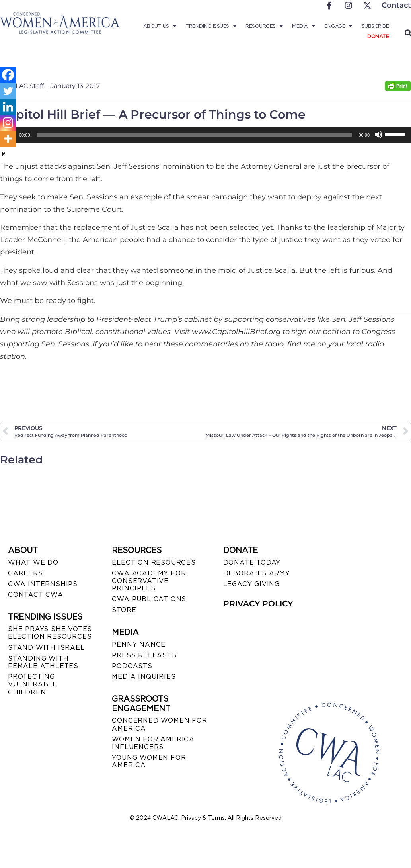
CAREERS (25, 573)
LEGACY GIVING (251, 584)
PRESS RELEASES (144, 655)
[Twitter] (8, 91)
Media (303, 26)
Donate (378, 36)
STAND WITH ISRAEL (46, 648)
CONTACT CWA (36, 595)
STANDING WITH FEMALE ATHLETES (43, 662)
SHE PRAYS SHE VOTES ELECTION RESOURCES (50, 633)
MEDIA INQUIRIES (144, 677)
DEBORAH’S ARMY (257, 573)
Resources (264, 26)
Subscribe (375, 26)
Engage (338, 26)
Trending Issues (211, 26)
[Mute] (378, 135)
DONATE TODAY (252, 562)
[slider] (195, 135)
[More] (8, 139)
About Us (160, 26)
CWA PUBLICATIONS (149, 599)
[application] (205, 135)
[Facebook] (8, 75)
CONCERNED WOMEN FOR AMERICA (159, 724)
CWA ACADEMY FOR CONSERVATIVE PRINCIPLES (149, 581)
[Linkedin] (8, 107)
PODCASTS (132, 666)
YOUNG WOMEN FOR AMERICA (149, 761)
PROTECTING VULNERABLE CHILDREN (33, 684)
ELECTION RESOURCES (154, 562)
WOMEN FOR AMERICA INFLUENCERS (153, 743)
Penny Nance (139, 644)
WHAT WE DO (33, 562)
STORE (124, 610)
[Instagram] (8, 123)
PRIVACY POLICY (258, 604)
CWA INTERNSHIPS (43, 584)
